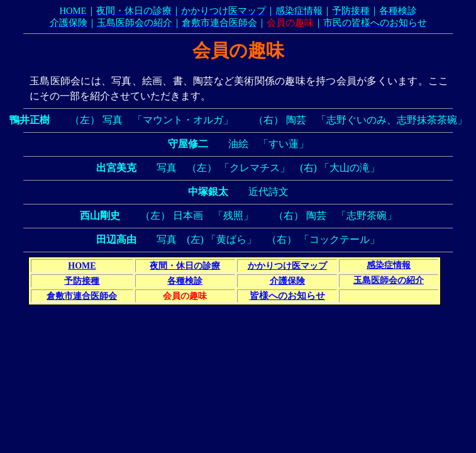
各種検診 (185, 281)
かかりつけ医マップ (287, 266)
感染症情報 (389, 265)
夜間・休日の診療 (185, 266)
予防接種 (82, 281)
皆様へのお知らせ (287, 296)
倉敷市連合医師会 (82, 296)
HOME (82, 266)
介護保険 (287, 281)
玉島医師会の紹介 (389, 280)
